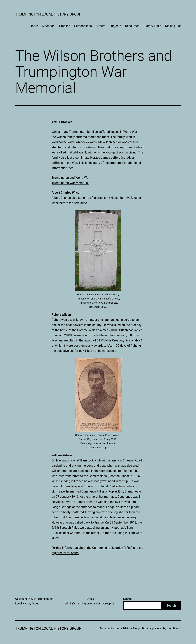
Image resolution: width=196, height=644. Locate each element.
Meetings (48, 26)
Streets (101, 26)
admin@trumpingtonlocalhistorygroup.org (90, 603)
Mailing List (173, 26)
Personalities (83, 26)
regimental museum (65, 553)
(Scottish (117, 548)
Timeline (64, 26)
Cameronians (101, 548)
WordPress (173, 628)
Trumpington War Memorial (70, 183)
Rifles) (128, 548)
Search (127, 599)
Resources (132, 26)
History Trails (152, 26)
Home (34, 26)
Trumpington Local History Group (48, 14)
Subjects (115, 26)
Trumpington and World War (71, 178)
